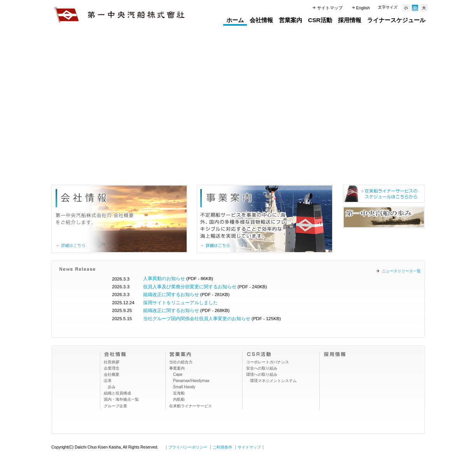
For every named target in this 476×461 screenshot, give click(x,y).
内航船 (179, 399)
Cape (178, 374)
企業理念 (112, 368)
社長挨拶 (112, 362)
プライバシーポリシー (188, 447)
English (363, 8)
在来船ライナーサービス (191, 406)
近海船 (179, 393)
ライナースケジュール (396, 20)
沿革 (108, 381)
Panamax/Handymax (191, 381)
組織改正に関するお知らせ (171, 294)
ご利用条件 (222, 447)
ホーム (235, 20)
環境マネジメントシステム (273, 381)
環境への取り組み (262, 374)
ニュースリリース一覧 (401, 271)
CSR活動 (320, 20)
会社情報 (261, 20)
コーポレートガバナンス (268, 362)
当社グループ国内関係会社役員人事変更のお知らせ (197, 319)
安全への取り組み (262, 368)
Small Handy (184, 387)
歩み (112, 387)
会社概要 (112, 374)
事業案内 (177, 368)
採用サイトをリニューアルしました (180, 303)
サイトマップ (330, 8)
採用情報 (350, 20)
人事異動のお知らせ (164, 279)
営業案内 (290, 20)
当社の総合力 (181, 362)
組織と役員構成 (117, 393)
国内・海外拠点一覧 (121, 399)
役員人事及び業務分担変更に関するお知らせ (190, 287)
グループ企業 (115, 406)
